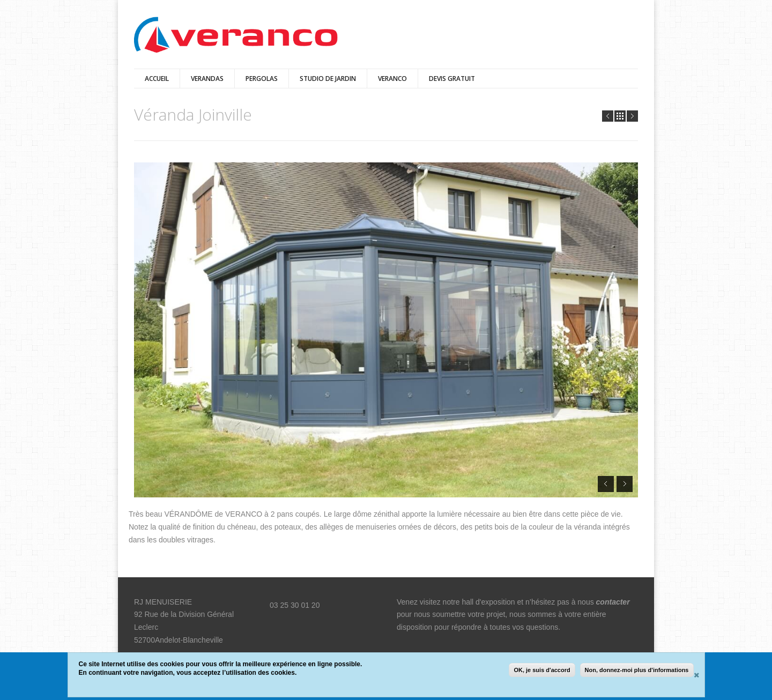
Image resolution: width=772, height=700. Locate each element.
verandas (207, 79)
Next (632, 116)
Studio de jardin (328, 79)
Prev (608, 116)
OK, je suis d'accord (542, 670)
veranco (392, 79)
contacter (613, 602)
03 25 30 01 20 (295, 605)
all (620, 116)
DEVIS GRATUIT (452, 79)
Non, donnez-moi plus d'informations (637, 670)
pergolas (262, 79)
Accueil (157, 79)
